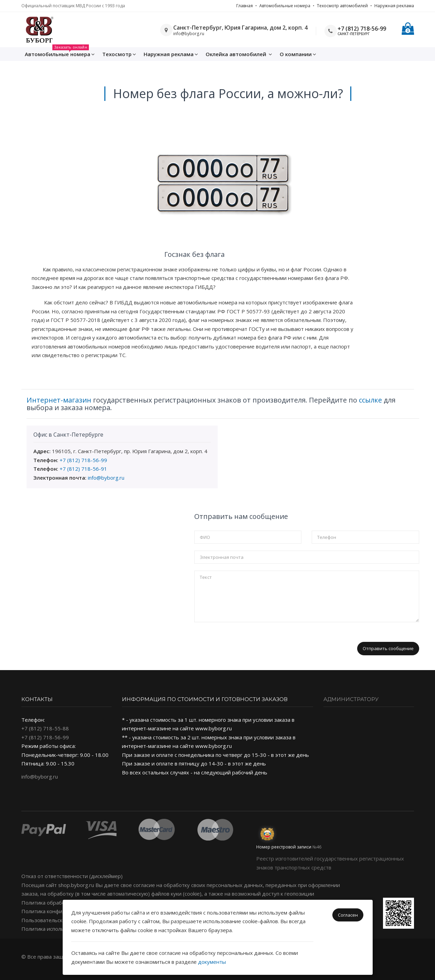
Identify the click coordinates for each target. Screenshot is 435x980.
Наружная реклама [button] (171, 54)
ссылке (370, 400)
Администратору (351, 699)
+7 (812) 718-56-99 (362, 29)
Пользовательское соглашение (61, 920)
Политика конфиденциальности (61, 911)
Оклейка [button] (239, 54)
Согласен (348, 915)
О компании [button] (298, 54)
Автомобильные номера (285, 6)
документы (212, 962)
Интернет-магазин (59, 400)
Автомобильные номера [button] (60, 52)
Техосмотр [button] (119, 54)
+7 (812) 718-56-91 (83, 469)
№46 (317, 847)
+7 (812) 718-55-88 (45, 728)
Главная (245, 6)
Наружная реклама (394, 6)
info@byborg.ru (106, 478)
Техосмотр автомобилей (342, 6)
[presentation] (247, 643)
